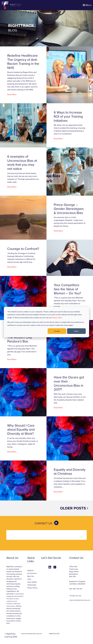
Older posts (74, 508)
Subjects (30, 570)
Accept (57, 331)
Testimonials (32, 585)
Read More (12, 95)
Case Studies (32, 582)
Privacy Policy (32, 588)
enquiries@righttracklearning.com (80, 600)
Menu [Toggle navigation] (87, 5)
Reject (76, 331)
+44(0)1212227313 (54, 634)
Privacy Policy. (57, 317)
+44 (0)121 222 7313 (75, 596)
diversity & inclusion (13, 599)
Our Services (32, 573)
